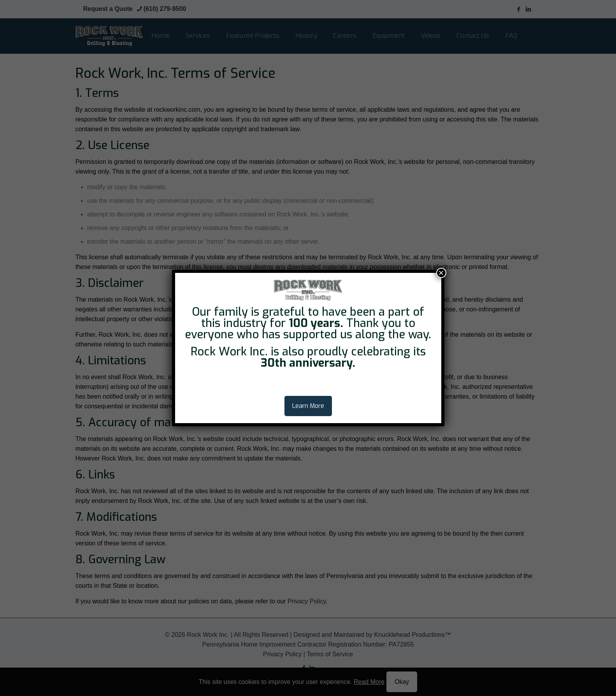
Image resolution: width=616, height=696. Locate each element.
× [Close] (441, 273)
